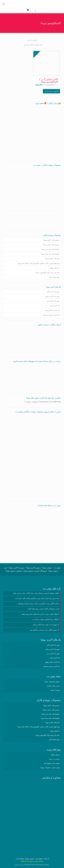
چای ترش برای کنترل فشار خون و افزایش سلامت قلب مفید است (37, 598)
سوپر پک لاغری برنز (53, 301)
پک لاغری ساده (55, 306)
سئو (31, 861)
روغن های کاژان (54, 277)
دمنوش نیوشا (30, 859)
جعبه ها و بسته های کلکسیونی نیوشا (48, 273)
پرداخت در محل (54, 759)
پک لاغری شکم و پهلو (53, 310)
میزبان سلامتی (19, 865)
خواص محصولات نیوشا (52, 682)
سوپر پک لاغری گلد (53, 292)
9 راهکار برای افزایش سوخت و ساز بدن (46, 619)
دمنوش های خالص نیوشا (51, 240)
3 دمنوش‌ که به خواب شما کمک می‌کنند (46, 625)
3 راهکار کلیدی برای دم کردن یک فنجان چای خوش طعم (40, 614)
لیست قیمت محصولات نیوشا (50, 768)
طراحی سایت (38, 861)
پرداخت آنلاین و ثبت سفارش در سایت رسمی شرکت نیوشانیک (38, 604)
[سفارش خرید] (32, 45)
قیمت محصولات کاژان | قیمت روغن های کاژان (43, 609)
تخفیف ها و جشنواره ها (52, 763)
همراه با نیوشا (55, 690)
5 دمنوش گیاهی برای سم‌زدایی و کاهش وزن (44, 630)
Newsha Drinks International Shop (37, 865)
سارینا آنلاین (25, 861)
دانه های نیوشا (55, 268)
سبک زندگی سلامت (53, 686)
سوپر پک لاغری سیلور (52, 296)
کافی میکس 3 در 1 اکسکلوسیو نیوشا (49, 80)
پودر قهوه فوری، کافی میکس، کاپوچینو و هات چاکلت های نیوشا (38, 263)
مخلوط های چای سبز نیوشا (50, 249)
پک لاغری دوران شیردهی (51, 315)
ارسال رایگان (55, 755)
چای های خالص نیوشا (52, 259)
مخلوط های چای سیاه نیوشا (50, 254)
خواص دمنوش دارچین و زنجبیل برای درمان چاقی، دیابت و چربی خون (36, 593)
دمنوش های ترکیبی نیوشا (51, 245)
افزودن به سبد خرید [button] (51, 91)
